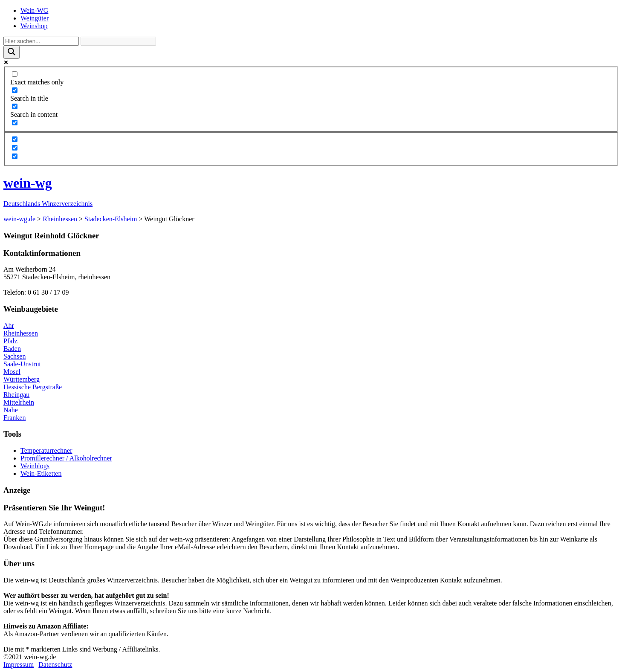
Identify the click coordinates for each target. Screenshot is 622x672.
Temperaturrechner (46, 450)
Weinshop (34, 26)
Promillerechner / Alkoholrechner (66, 458)
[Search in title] (15, 90)
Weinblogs (35, 466)
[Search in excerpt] (15, 123)
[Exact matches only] (15, 74)
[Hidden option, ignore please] (15, 139)
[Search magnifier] (12, 52)
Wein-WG (34, 10)
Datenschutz (55, 665)
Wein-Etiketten (41, 474)
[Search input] (41, 41)
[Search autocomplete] (118, 41)
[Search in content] (15, 106)
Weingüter (35, 18)
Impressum (19, 665)
